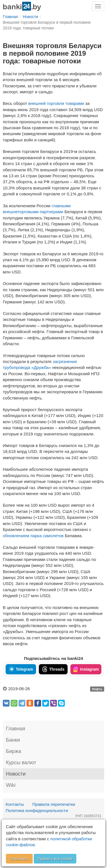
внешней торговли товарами (57, 103)
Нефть (97, 689)
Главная (16, 729)
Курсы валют (21, 763)
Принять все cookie (55, 859)
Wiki (11, 785)
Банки (13, 740)
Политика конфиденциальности (37, 810)
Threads (53, 669)
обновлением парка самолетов (33, 536)
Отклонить (19, 859)
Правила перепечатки (54, 804)
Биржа (14, 751)
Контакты (15, 804)
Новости (16, 774)
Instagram (86, 669)
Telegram (21, 669)
